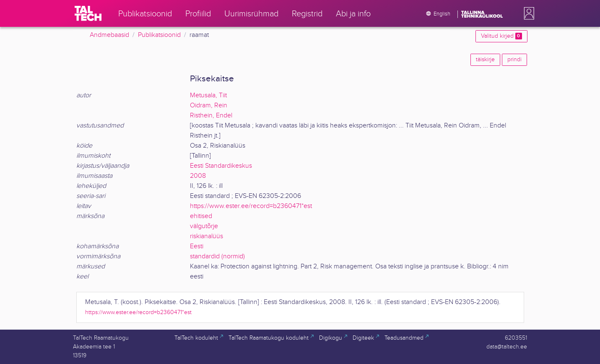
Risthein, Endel (211, 116)
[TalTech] (88, 13)
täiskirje (485, 60)
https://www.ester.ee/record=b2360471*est (251, 206)
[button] (527, 13)
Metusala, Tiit (208, 95)
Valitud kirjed (501, 36)
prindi (514, 60)
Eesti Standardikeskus (221, 166)
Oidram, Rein (209, 105)
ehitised (201, 216)
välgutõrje (204, 226)
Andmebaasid (109, 35)
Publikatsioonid (159, 35)
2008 (198, 176)
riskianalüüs (206, 236)
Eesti (197, 246)
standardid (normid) (217, 256)
